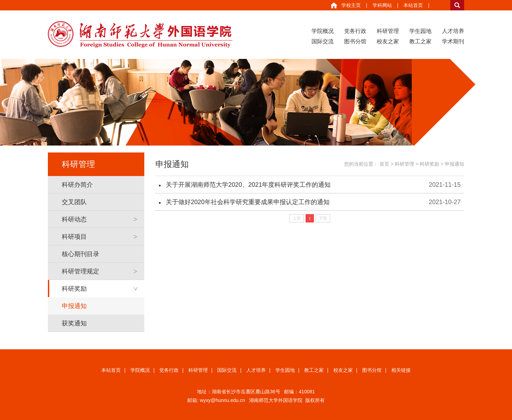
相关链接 (401, 370)
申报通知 (74, 306)
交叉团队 (74, 202)
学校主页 (351, 5)
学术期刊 (453, 41)
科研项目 (74, 237)
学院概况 (323, 31)
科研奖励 (74, 289)
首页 (384, 164)
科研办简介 (77, 185)
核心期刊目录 (80, 254)
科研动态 (74, 219)
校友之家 (388, 41)
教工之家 (420, 41)
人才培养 (453, 31)
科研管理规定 (80, 271)
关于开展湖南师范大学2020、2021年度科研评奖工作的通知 (248, 185)
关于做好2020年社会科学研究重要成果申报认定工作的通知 (248, 202)
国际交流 (323, 41)
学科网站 (382, 5)
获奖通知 (74, 323)
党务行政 (355, 31)
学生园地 (420, 31)
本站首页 (413, 5)
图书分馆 (355, 41)
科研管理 (388, 31)
